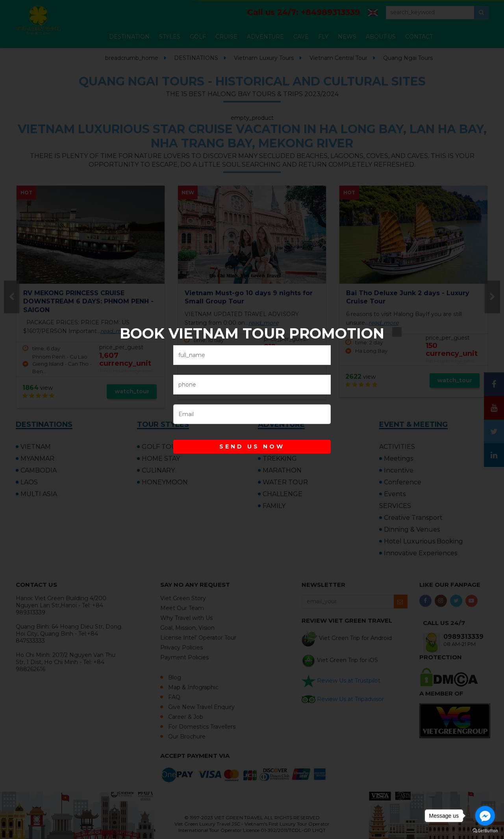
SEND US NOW (252, 446)
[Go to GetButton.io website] (485, 831)
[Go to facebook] (485, 816)
